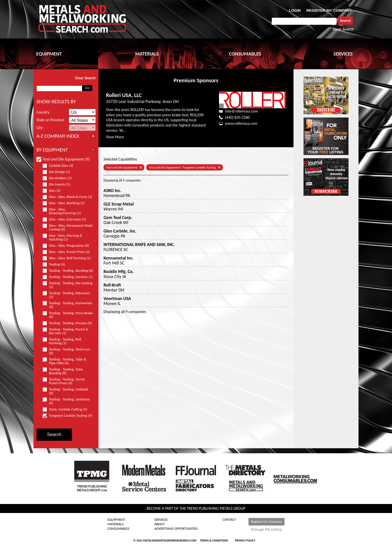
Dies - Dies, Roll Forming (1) (68, 258)
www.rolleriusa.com (241, 123)
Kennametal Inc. (119, 258)
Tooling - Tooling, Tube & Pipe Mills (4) (64, 361)
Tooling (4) (56, 264)
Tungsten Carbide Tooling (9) (68, 416)
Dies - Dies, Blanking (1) (66, 203)
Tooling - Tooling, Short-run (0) (66, 351)
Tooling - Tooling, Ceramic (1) (68, 277)
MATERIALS (147, 54)
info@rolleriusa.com (241, 111)
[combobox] (304, 21)
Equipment (116, 520)
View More (115, 137)
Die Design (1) (59, 172)
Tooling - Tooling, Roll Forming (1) (62, 341)
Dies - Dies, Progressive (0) (68, 246)
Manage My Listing (266, 529)
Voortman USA (117, 298)
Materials (115, 524)
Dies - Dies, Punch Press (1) (68, 252)
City (40, 128)
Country (43, 112)
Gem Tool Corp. (118, 217)
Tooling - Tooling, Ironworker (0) (67, 305)
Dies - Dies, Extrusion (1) (66, 219)
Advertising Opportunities (176, 529)
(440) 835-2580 (237, 117)
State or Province (50, 120)
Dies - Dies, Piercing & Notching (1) (62, 237)
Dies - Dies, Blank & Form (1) (68, 197)
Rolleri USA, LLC (124, 95)
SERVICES (343, 54)
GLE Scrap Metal (119, 204)
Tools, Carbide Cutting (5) (67, 409)
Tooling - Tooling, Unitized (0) (65, 391)
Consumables (118, 529)
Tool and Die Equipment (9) (63, 159)
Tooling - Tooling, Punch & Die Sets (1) (65, 331)
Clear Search (343, 29)
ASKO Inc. (112, 190)
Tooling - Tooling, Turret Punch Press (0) (64, 381)
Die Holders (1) (59, 178)
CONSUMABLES (245, 54)
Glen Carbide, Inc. (120, 231)
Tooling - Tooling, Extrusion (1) (66, 295)
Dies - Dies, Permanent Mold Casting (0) (67, 227)
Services (161, 520)
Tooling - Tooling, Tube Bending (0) (63, 371)
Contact (229, 520)
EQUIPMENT (49, 54)
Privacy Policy (245, 540)
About (160, 524)
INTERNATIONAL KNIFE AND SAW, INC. (139, 244)
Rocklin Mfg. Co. (119, 271)
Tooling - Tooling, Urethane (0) (66, 401)
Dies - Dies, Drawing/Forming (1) (64, 211)
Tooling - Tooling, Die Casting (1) (68, 285)
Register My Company (266, 522)
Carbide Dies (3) (60, 166)
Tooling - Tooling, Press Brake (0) (68, 315)
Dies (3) (54, 191)
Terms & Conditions (214, 540)
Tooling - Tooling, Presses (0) (68, 323)
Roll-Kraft (112, 285)
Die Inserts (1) (59, 184)
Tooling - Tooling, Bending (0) (68, 271)
